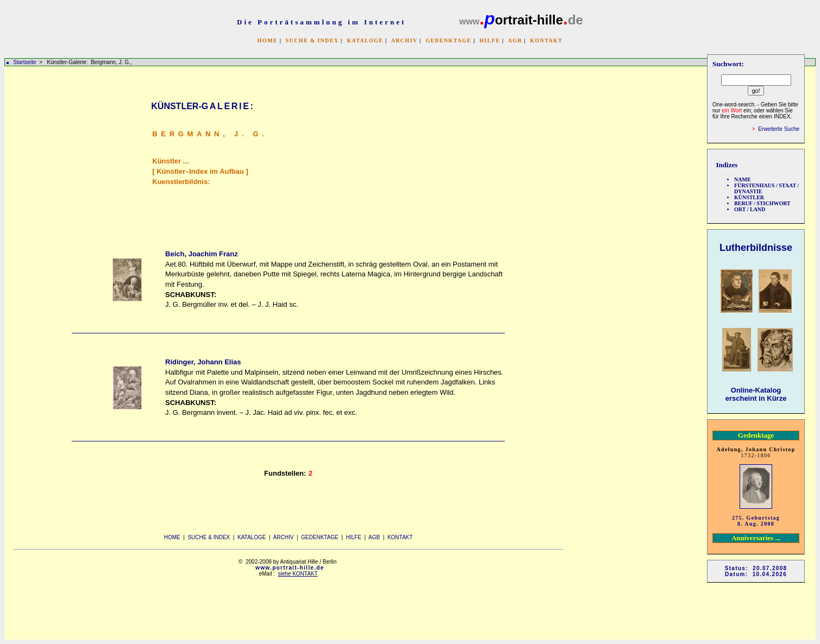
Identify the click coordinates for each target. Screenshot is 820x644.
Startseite (24, 62)
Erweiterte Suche (779, 129)
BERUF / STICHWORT (762, 203)
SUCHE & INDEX (312, 40)
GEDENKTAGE (448, 40)
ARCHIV (404, 40)
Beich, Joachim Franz (202, 254)
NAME (743, 179)
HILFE (490, 40)
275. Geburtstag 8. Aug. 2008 (756, 521)
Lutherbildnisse (756, 248)
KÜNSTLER (749, 197)
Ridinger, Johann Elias (203, 362)
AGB (515, 40)
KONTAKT (546, 40)
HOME (268, 40)
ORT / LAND (750, 209)
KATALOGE (365, 40)
